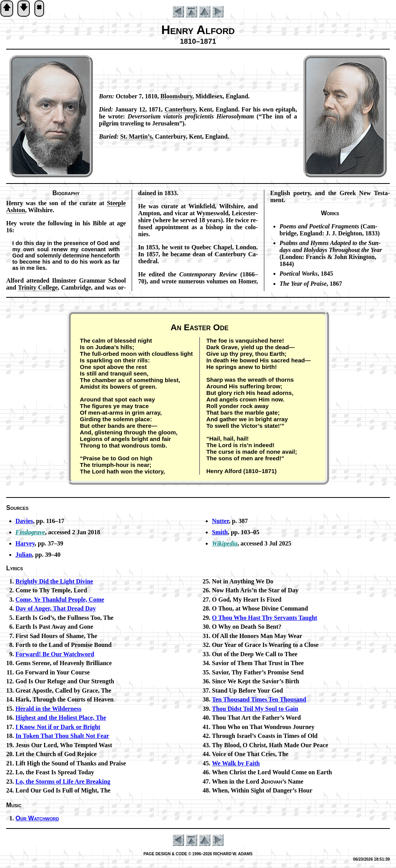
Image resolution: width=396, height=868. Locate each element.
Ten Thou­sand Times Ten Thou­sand (259, 699)
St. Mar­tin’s (136, 136)
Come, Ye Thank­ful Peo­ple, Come (60, 600)
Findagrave (30, 532)
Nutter (220, 521)
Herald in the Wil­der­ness (49, 709)
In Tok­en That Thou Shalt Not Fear (62, 736)
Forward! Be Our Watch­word (55, 654)
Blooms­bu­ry (177, 96)
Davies (24, 521)
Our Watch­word (37, 818)
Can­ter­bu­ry (180, 109)
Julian (24, 555)
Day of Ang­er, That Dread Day (56, 608)
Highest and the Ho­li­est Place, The (61, 718)
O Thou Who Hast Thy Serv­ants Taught (265, 618)
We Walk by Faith (236, 763)
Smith (220, 532)
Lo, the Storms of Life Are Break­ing (63, 781)
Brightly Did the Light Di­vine (54, 581)
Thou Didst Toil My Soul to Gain (255, 709)
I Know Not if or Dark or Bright (58, 727)
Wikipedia (225, 543)
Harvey (25, 543)
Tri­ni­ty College (38, 287)
